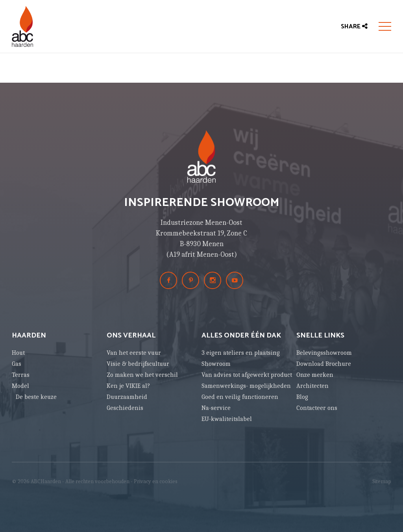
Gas (17, 364)
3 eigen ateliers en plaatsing (241, 353)
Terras (21, 375)
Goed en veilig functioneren (240, 397)
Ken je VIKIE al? (128, 386)
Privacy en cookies (156, 481)
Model (20, 386)
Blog (302, 397)
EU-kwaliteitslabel (227, 419)
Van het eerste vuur (134, 353)
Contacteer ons (317, 408)
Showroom (216, 364)
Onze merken (315, 375)
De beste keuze (36, 397)
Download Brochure (324, 364)
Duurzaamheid (127, 397)
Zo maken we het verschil (142, 375)
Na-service (216, 408)
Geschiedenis (125, 408)
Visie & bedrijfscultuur (138, 364)
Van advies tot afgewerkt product (247, 375)
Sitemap (382, 481)
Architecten (312, 386)
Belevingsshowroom (324, 353)
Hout (18, 353)
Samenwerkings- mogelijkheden (246, 386)
